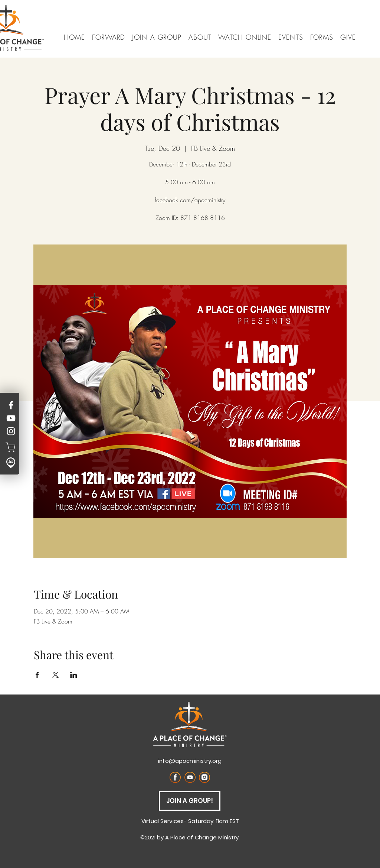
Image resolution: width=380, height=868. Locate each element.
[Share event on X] (55, 675)
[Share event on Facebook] (37, 675)
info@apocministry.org (190, 761)
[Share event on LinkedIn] (74, 675)
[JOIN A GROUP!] (190, 801)
